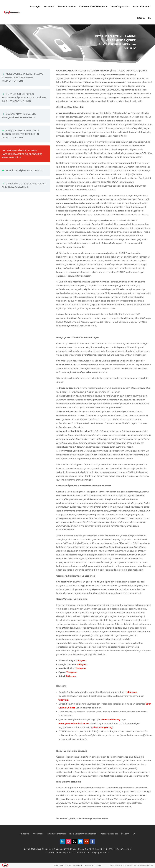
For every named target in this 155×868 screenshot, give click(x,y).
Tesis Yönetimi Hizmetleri (83, 834)
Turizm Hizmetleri (56, 834)
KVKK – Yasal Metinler (144, 865)
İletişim (141, 18)
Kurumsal (49, 6)
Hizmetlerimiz (65, 6)
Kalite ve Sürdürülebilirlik (93, 6)
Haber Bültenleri (142, 6)
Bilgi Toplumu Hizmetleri (121, 865)
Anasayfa (35, 6)
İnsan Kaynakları (120, 6)
